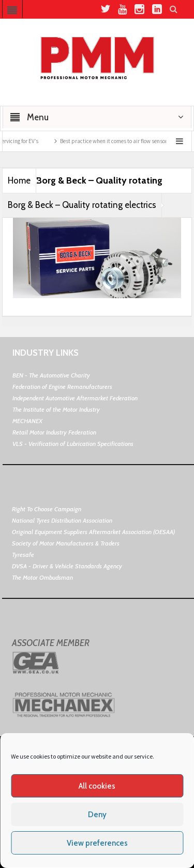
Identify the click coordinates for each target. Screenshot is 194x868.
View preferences (97, 843)
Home (19, 180)
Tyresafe (23, 555)
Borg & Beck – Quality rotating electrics (82, 205)
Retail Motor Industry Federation (54, 432)
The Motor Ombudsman (42, 577)
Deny (97, 815)
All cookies (97, 786)
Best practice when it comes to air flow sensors (121, 141)
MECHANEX (27, 421)
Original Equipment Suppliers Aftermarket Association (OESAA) (93, 532)
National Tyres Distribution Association (62, 520)
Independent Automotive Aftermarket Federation (75, 398)
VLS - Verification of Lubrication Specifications (73, 444)
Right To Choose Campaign (47, 509)
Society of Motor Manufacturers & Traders (66, 543)
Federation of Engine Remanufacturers (62, 387)
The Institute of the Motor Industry (56, 409)
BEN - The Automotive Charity (51, 375)
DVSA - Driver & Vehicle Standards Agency (67, 566)
